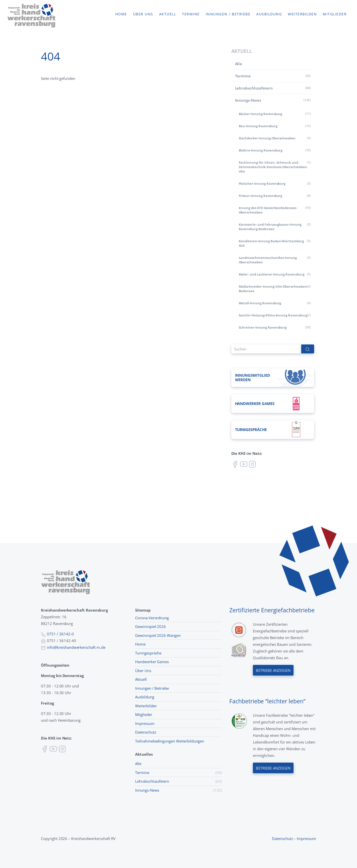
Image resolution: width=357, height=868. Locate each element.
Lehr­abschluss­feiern (254, 88)
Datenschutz (146, 732)
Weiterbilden (302, 14)
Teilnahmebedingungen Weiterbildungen (170, 741)
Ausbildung (269, 14)
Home (121, 14)
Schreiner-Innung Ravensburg (263, 327)
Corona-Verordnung (152, 618)
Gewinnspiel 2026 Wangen (158, 635)
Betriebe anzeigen (273, 670)
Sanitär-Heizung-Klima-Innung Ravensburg (273, 315)
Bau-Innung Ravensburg (258, 126)
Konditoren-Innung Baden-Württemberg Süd (271, 243)
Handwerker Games (152, 662)
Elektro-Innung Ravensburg (261, 150)
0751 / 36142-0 (60, 634)
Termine (191, 14)
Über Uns (143, 671)
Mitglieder (335, 14)
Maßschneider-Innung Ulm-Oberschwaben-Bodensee (273, 289)
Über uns (143, 14)
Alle (239, 64)
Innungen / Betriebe (228, 14)
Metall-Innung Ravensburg (260, 303)
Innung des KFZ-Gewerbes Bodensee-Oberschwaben (268, 210)
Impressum (145, 723)
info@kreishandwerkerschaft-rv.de (76, 647)
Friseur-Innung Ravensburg (261, 196)
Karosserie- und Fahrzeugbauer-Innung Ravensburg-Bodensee (270, 227)
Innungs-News (248, 100)
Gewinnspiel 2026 (150, 626)
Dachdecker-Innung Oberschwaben (267, 138)
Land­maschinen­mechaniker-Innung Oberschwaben (268, 260)
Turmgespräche (148, 653)
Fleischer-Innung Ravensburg (262, 184)
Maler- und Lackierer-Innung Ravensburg (272, 274)
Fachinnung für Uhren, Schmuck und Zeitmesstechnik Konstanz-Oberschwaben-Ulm (273, 167)
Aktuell (168, 14)
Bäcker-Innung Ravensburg (261, 114)
